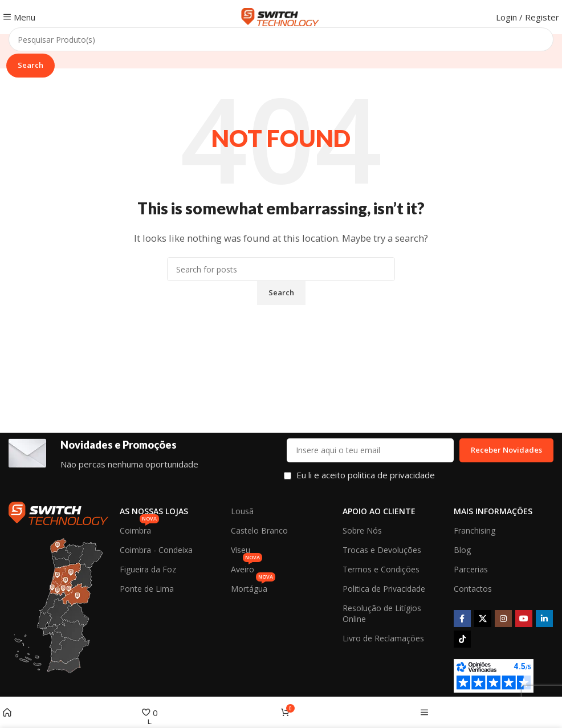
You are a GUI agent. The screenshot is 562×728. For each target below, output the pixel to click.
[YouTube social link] (524, 619)
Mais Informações (493, 511)
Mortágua (253, 587)
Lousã (242, 511)
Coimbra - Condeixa (156, 550)
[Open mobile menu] (19, 17)
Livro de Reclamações (383, 638)
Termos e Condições (381, 569)
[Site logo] (281, 16)
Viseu (241, 550)
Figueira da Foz (148, 569)
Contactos (473, 589)
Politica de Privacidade (384, 589)
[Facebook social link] (462, 619)
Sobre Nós (362, 530)
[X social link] (483, 619)
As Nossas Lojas (154, 511)
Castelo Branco (259, 530)
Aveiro (247, 567)
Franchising (475, 530)
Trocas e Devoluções (382, 550)
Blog (462, 550)
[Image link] (58, 512)
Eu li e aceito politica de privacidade (366, 475)
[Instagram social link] (503, 619)
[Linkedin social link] (544, 619)
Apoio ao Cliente (379, 511)
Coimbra (139, 528)
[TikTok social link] (462, 639)
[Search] (281, 39)
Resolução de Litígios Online (382, 613)
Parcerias (471, 569)
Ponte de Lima (147, 589)
